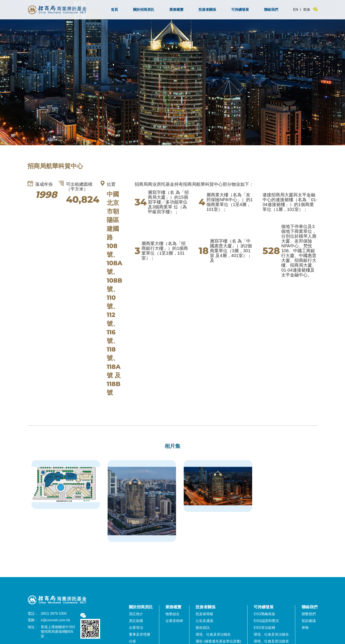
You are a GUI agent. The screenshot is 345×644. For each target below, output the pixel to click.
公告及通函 (204, 621)
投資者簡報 (204, 614)
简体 (307, 10)
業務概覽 (176, 10)
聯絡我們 (271, 10)
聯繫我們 (309, 614)
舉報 (305, 628)
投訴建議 (309, 621)
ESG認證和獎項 (266, 621)
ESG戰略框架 (264, 614)
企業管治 (136, 628)
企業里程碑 (174, 621)
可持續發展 (240, 10)
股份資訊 (203, 628)
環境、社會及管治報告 (213, 634)
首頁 (114, 10)
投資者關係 (207, 10)
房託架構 (136, 621)
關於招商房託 (144, 10)
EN (296, 10)
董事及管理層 (139, 634)
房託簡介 (136, 614)
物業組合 (172, 614)
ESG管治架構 (264, 628)
